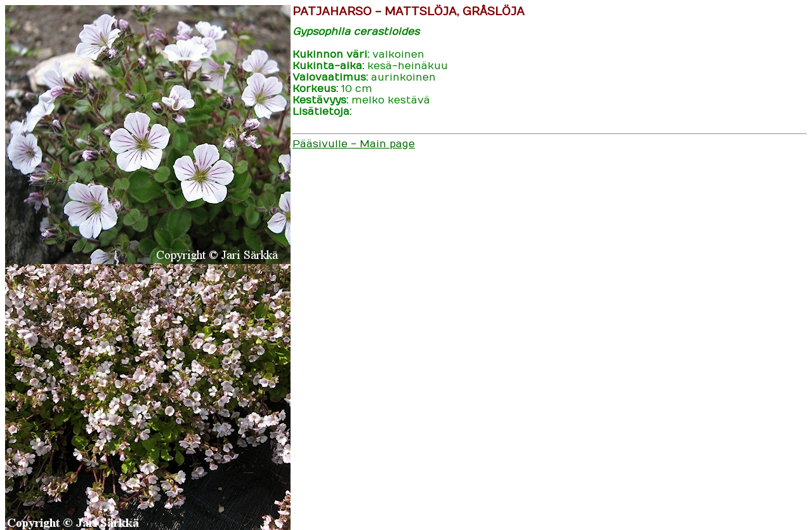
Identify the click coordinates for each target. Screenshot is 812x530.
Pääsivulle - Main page (354, 144)
